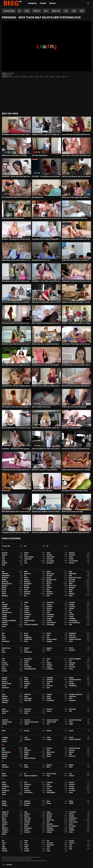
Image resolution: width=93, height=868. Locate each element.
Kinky (4, 731)
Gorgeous (27, 684)
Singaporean (73, 818)
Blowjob (27, 588)
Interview (27, 711)
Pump (71, 792)
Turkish (27, 851)
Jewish (26, 724)
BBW (26, 572)
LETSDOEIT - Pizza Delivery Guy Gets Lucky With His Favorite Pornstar (47, 176)
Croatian (49, 621)
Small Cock (50, 820)
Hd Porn (9, 865)
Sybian (4, 834)
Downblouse (6, 641)
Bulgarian (5, 596)
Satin (26, 812)
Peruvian (72, 784)
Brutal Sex (50, 594)
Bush (48, 596)
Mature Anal (56, 11)
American (72, 555)
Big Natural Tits (7, 584)
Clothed (27, 613)
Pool (48, 788)
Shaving (49, 816)
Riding (71, 801)
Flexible (71, 665)
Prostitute (72, 790)
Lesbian (49, 739)
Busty (42, 77)
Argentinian (28, 559)
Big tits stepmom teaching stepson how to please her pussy (47, 323)
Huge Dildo (28, 700)
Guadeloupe (73, 686)
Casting (71, 604)
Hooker (49, 698)
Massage (72, 750)
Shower (49, 818)
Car (25, 604)
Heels (26, 696)
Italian (26, 713)
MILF (36, 77)
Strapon (71, 828)
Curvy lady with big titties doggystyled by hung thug (17, 365)
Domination (73, 637)
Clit (70, 610)
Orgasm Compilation (31, 776)
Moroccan (72, 756)
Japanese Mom (7, 722)
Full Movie (50, 669)
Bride (71, 592)
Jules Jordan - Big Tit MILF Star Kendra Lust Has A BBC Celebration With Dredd (76, 155)
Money (49, 756)
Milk (70, 754)
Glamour (5, 682)
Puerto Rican (28, 792)
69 (47, 546)
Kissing (27, 731)
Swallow (72, 830)
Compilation (50, 615)
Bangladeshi (6, 576)
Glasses (27, 682)
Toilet (48, 847)
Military (49, 754)
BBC (3, 572)
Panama (72, 782)
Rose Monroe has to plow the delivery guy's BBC (17, 281)
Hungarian (72, 700)
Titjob (74, 11)
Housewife (5, 700)
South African (73, 822)
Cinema (27, 610)
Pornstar (72, 788)
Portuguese (6, 790)
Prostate (49, 790)
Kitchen (49, 731)
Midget (26, 754)
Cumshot (17, 77)
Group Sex (50, 686)
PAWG (4, 782)
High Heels (72, 696)
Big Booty (5, 582)
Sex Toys (5, 816)
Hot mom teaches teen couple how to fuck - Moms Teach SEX (47, 532)
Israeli (4, 713)
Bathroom (37, 11)
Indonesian (28, 709)
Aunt (26, 563)
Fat (48, 661)
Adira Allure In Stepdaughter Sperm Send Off (46, 302)
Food (3, 667)
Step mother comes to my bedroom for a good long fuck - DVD (76, 239)
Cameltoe (72, 602)
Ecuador (27, 648)
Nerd (26, 765)
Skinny (4, 820)
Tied (70, 845)
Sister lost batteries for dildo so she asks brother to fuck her (47, 449)
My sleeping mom (38, 197)
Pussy (4, 794)
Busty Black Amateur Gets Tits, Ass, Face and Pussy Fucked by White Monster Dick (17, 512)
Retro (46, 11)
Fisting (26, 665)
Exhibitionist (28, 652)
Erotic (26, 650)
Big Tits (49, 584)
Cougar (58, 77)
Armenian (50, 559)
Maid (3, 750)
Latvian (71, 737)
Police (4, 788)
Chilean (27, 608)
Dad (3, 633)
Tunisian (5, 851)
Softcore (5, 822)
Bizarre (27, 586)
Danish (49, 633)
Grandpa (72, 684)
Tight (4, 847)
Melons (71, 752)
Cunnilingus (50, 625)
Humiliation (50, 700)
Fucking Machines (30, 669)
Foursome (72, 667)
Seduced (27, 814)
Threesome (50, 845)
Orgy (48, 776)
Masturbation (6, 752)
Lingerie (4, 741)
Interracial (5, 711)
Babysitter (5, 574)
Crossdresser (73, 621)
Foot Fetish (28, 667)
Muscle (4, 758)
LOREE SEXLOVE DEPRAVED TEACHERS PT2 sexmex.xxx (76, 260)
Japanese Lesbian (52, 720)
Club (48, 613)
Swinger (49, 832)
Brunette (27, 594)
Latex (26, 737)
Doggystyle (28, 637)
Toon (66, 11)
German (4, 680)
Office (4, 774)
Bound (4, 592)
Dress (26, 641)
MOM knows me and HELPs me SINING (14, 155)
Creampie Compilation (9, 621)
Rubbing (5, 805)
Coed (71, 613)
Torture (27, 849)
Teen (26, 843)
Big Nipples (28, 584)
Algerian (5, 555)
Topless (4, 849)
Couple (4, 619)
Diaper (26, 635)
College (4, 615)
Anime (27, 11)
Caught (27, 606)
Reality (4, 801)
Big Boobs (72, 580)
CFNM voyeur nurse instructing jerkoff (74, 407)
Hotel (71, 698)
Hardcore (24, 77)
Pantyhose (28, 784)
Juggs (71, 724)
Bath (70, 576)
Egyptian (49, 648)
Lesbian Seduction (75, 739)
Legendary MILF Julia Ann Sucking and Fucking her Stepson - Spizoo (17, 386)
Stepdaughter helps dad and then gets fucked (76, 281)
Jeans (71, 722)
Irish (70, 711)
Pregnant (27, 790)
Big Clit (49, 582)
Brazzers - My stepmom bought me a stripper (76, 323)
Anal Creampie (29, 557)
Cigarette (5, 610)
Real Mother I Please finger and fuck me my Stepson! (76, 344)
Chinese (49, 608)
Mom (26, 756)
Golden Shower (7, 684)
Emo (3, 650)
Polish (26, 788)
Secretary (5, 814)
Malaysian (27, 750)
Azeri (4, 565)
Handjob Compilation (76, 694)
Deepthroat (73, 633)
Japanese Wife (51, 722)
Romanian (27, 803)
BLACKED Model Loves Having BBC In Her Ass (76, 365)
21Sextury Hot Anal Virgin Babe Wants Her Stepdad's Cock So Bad (17, 532)
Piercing (49, 786)
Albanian (72, 553)
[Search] (88, 3)
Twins (48, 851)
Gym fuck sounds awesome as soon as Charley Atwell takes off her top (47, 218)
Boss (11, 77)
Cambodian (50, 602)
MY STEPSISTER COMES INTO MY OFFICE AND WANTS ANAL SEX (17, 197)
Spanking (50, 824)
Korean (71, 731)
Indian (4, 709)
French (4, 669)
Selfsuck (49, 814)
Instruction (72, 709)
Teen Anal (50, 843)
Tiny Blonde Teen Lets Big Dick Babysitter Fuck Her (47, 239)
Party (48, 784)
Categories (32, 3)
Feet (70, 661)
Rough (49, 803)
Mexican (5, 754)
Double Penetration (75, 639)
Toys (48, 849)
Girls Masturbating (75, 680)
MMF (26, 748)
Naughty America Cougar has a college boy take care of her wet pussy (47, 134)
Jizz (48, 724)
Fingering (72, 663)
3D (20, 11)
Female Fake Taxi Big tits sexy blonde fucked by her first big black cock (76, 449)
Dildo (48, 635)
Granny (4, 686)
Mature (26, 752)
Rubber (71, 803)
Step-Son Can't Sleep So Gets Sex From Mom (76, 176)
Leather (4, 739)
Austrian (72, 563)
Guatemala (5, 688)
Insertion (49, 709)
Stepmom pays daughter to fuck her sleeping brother (47, 512)
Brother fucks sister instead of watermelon (45, 344)
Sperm (71, 824)
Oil (25, 774)
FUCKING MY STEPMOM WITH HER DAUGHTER (17, 134)
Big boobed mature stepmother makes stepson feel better (47, 428)
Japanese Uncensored (31, 722)
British (4, 594)
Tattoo (26, 841)
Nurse (48, 767)
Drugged (49, 641)
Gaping (71, 678)
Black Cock (73, 586)
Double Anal (28, 639)
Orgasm (4, 776)
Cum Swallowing (74, 623)
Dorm (4, 639)
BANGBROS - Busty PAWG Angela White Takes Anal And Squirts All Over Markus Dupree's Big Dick (47, 281)
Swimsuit (27, 832)
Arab (3, 559)
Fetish (26, 663)
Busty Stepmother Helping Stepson (13, 218)
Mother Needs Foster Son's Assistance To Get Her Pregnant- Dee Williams (17, 260)
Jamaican (5, 720)
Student (27, 830)
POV (46, 77)
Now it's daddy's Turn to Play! (41, 407)
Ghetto (26, 680)
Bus (25, 596)
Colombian (28, 615)
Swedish (5, 832)
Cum (26, 623)
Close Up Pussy (7, 613)
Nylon (71, 767)
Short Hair (27, 818)
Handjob (49, 694)
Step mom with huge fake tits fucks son (74, 218)
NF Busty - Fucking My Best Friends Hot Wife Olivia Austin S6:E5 (17, 239)
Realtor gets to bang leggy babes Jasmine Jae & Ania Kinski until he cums (76, 197)
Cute (70, 625)
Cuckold (4, 623)
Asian (4, 561)
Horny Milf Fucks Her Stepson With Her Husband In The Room (76, 134)
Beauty (49, 578)
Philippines (5, 786)
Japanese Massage (75, 720)
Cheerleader (6, 608)
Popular (43, 3)
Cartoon (49, 604)
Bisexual (5, 586)
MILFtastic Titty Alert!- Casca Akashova (45, 470)
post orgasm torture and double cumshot (75, 491)
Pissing (71, 786)
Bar (25, 576)
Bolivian (49, 588)
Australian (50, 563)
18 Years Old (6, 546)
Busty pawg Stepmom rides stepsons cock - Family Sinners (17, 323)
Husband (5, 702)
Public (4, 792)
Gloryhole (50, 682)
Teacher (72, 841)
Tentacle (72, 843)
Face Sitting (28, 659)
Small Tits (72, 820)
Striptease (5, 830)
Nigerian (49, 765)
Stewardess (28, 828)
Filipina (49, 663)
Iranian (49, 711)
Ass (25, 561)
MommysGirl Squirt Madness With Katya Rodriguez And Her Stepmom (76, 386)
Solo (48, 822)
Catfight (4, 606)
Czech (4, 627)
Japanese (27, 720)
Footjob (49, 667)
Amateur (49, 555)
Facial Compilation (75, 659)
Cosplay (27, 617)
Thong (26, 845)
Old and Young (51, 774)
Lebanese (27, 739)
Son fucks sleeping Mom (40, 155)
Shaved (27, 816)
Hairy (4, 694)
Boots (26, 590)
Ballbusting (73, 574)
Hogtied (4, 698)
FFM (3, 659)
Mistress (5, 756)
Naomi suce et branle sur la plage (72, 512)
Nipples (71, 765)
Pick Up (27, 786)
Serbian (71, 814)
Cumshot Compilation (31, 625)
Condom (72, 615)
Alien (26, 555)
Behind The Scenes (75, 578)
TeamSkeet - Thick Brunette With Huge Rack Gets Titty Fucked (17, 449)
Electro (71, 648)
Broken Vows (6, 491)
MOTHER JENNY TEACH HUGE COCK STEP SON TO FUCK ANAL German (76, 532)
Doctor (4, 637)
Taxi (48, 841)
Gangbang (50, 678)
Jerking (4, 724)
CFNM (26, 602)
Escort (49, 650)
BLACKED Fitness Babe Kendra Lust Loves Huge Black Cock (17, 344)
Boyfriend (27, 592)
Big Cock (65, 77)
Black (48, 586)
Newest (52, 3)
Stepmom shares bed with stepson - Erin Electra (76, 302)
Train (71, 849)
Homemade (28, 698)
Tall (3, 841)
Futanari (4, 671)
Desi (3, 635)
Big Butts (27, 582)
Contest (4, 617)
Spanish (27, 824)
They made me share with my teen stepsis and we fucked (17, 407)
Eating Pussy (6, 648)
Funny (71, 669)
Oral (70, 774)
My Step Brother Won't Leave (41, 260)
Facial (48, 659)
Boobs (4, 590)
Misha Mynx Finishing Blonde (71, 428)
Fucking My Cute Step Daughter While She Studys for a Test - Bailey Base (17, 470)
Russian (27, 805)
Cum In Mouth (51, 623)
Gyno (48, 688)
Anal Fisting (50, 557)
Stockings (50, 828)
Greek (26, 686)
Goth (48, 684)
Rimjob (4, 803)
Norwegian (5, 767)
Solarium (27, 822)
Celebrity (49, 606)
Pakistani (50, 782)
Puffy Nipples (51, 792)
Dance (26, 633)
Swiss (71, 832)
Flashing (49, 665)
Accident (5, 553)
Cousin (26, 619)
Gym (26, 688)
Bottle (71, 590)
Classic (49, 610)
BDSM (49, 572)
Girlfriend (50, 680)
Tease (4, 843)
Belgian (4, 580)
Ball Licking (50, 574)
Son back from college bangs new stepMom (16, 302)
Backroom (27, 574)
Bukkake (72, 594)
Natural (4, 765)
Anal (3, 557)
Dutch (71, 641)
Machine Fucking (74, 748)
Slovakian (27, 820)
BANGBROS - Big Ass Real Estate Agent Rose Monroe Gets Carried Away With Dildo (17, 176)
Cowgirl (52, 77)
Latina (49, 737)
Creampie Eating (9, 11)
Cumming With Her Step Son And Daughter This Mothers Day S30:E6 (47, 365)
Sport (4, 826)
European (72, 650)
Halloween (28, 694)
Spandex (5, 824)
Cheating (72, 606)
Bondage (72, 588)
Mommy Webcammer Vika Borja (42, 491)
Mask (48, 750)
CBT (3, 602)
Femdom (5, 663)
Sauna (49, 812)
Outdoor (72, 776)
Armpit (71, 559)
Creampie (72, 619)
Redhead (27, 801)
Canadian (5, 604)
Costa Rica (50, 617)
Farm (4, 661)
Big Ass (27, 580)
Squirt (26, 826)
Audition (5, 563)
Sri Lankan (72, 826)
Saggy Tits (5, 812)
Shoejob (72, 816)
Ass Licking (50, 561)
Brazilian (49, 592)
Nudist (26, 767)
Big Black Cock (51, 580)
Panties (4, 784)
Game (26, 678)
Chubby (71, 608)
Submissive (50, 830)
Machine (49, 748)
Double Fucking (51, 639)
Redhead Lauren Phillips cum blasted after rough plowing (47, 386)
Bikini (71, 584)
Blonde (31, 77)
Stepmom (5, 828)
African (27, 553)
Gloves (71, 682)
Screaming (72, 812)
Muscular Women (30, 758)
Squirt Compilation (53, 826)
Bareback (50, 576)
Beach (26, 578)
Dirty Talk (72, 635)
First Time (5, 665)
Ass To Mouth (73, 561)
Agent (48, 553)
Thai (3, 845)
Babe (82, 11)
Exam (4, 652)
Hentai (49, 696)
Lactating (5, 737)
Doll (48, 637)
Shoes (4, 818)
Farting (26, 661)
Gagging (5, 678)
